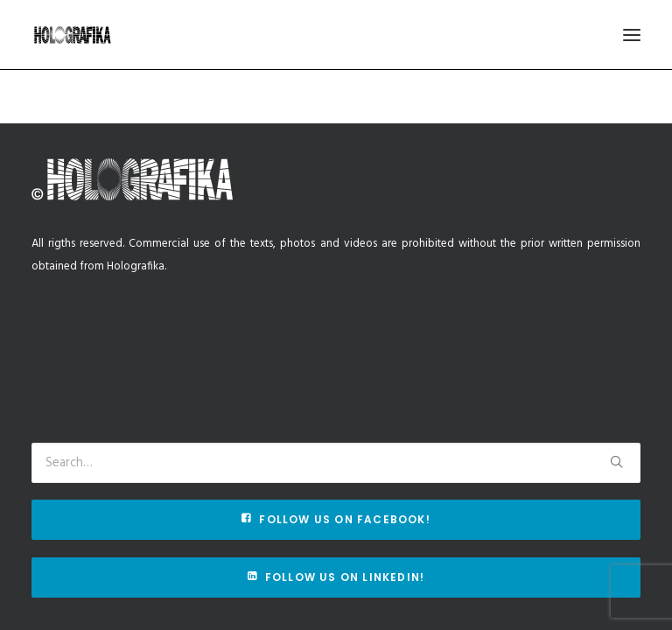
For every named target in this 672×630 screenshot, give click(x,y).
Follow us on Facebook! (336, 519)
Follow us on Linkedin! (336, 577)
